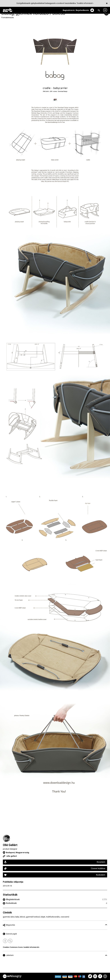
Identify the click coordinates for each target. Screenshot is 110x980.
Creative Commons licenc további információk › (21, 947)
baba (17, 917)
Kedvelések (11, 903)
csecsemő (65, 917)
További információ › (85, 3)
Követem (101, 862)
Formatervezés (8, 17)
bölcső (23, 917)
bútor (13, 917)
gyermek (6, 917)
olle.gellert (12, 856)
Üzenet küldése (98, 868)
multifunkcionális (53, 917)
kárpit (43, 917)
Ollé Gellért (10, 845)
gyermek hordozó (33, 917)
